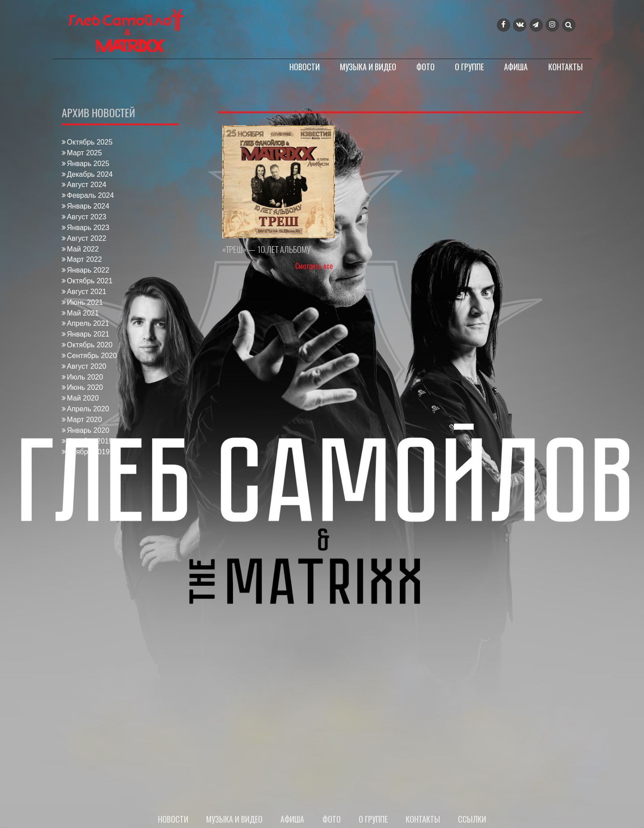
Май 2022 (83, 249)
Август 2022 (87, 238)
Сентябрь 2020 (92, 356)
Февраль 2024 (91, 195)
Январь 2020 (88, 430)
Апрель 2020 (88, 409)
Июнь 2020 (85, 387)
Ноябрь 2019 (89, 452)
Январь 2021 (88, 334)
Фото (426, 67)
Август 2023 (87, 217)
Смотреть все (314, 266)
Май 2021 (83, 313)
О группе (469, 67)
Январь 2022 (88, 270)
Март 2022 (85, 259)
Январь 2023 (88, 228)
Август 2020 (87, 366)
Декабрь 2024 (90, 174)
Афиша (516, 67)
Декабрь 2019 (90, 441)
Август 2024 (87, 185)
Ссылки (472, 819)
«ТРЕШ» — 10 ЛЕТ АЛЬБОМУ (267, 249)
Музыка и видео (368, 67)
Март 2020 (85, 420)
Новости (305, 67)
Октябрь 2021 (90, 281)
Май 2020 (83, 398)
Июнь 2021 (85, 302)
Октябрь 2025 (90, 142)
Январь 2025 (88, 164)
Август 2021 (87, 292)
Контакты (566, 67)
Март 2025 (85, 153)
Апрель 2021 (88, 323)
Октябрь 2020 (90, 345)
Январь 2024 (88, 206)
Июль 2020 (85, 377)
